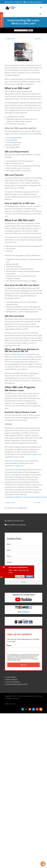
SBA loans (26, 134)
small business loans (18, 354)
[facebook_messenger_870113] (43, 864)
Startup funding (12, 140)
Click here (8, 461)
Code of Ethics (11, 677)
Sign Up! (23, 665)
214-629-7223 (18, 2)
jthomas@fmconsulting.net (18, 463)
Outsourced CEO (13, 470)
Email (9, 646)
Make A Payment (12, 680)
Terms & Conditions (13, 682)
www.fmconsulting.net (14, 497)
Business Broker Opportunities (17, 684)
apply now (36, 454)
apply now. (20, 466)
